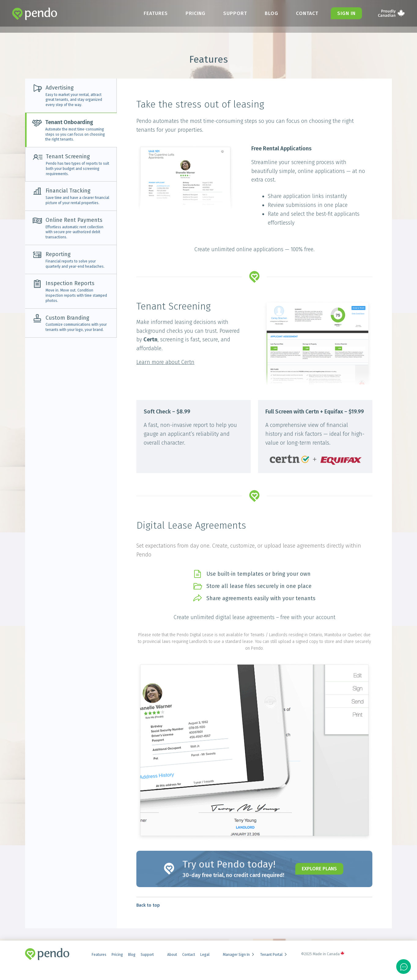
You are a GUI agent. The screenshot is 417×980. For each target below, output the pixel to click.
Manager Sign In (239, 955)
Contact (307, 13)
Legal (205, 955)
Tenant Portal (274, 955)
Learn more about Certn (165, 362)
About (172, 955)
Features (156, 13)
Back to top (148, 905)
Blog (271, 13)
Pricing (196, 13)
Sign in (346, 13)
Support (235, 13)
